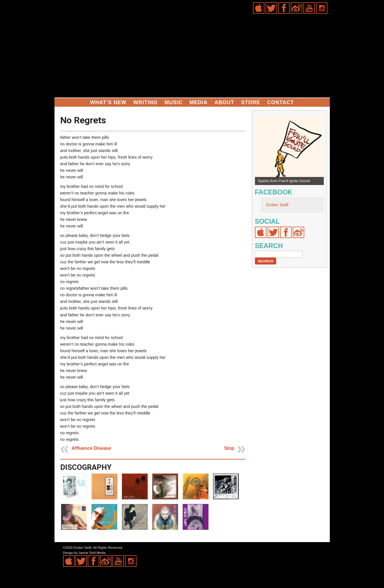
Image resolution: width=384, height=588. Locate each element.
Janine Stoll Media (92, 553)
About (224, 102)
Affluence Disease (91, 448)
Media (199, 102)
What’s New (108, 102)
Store (251, 102)
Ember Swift (278, 205)
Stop (229, 448)
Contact (280, 102)
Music (174, 102)
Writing (146, 102)
